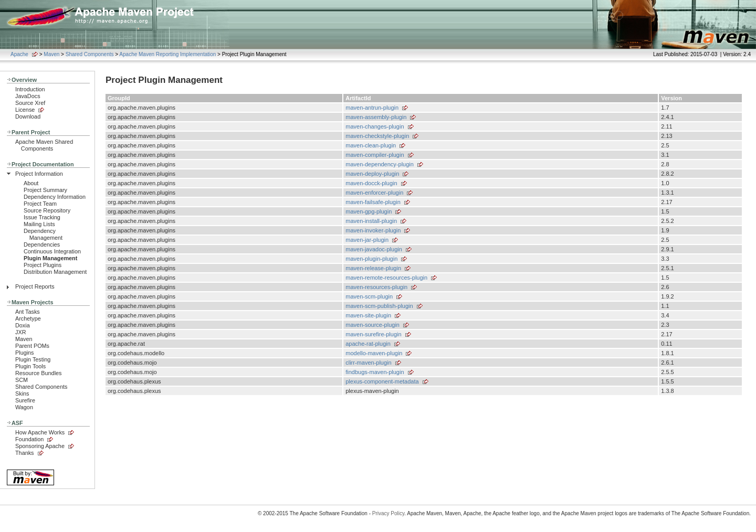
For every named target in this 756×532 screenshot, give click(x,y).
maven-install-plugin (371, 221)
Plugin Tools (30, 366)
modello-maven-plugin (374, 353)
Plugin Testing (33, 359)
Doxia (23, 325)
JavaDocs (28, 96)
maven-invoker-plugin (373, 230)
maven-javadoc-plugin (374, 249)
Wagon (24, 407)
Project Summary (45, 190)
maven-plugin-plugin (371, 259)
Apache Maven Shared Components (44, 145)
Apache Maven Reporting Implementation (167, 54)
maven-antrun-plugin (372, 108)
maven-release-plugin (373, 268)
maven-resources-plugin (376, 287)
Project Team (40, 204)
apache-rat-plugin (368, 344)
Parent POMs (32, 346)
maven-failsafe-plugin (373, 202)
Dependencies (42, 244)
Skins (22, 393)
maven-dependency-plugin (380, 164)
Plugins (25, 353)
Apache (19, 54)
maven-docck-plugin (371, 183)
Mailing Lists (39, 224)
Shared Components (90, 54)
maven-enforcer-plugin (374, 193)
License (25, 110)
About (31, 183)
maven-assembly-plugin (376, 117)
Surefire (25, 400)
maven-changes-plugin (375, 126)
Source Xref (30, 103)
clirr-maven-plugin (368, 363)
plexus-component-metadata (382, 381)
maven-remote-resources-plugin (386, 278)
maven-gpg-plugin (369, 211)
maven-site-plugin (368, 315)
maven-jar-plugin (367, 240)
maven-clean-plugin (371, 145)
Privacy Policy (388, 513)
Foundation (29, 439)
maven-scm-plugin (369, 296)
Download (28, 116)
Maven (51, 54)
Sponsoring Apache (40, 446)
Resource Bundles (38, 373)
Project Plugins (43, 265)
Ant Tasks (28, 312)
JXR (20, 332)
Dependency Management (43, 234)
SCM (22, 380)
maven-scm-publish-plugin (379, 306)
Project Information (39, 174)
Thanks (25, 453)
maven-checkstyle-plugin (377, 136)
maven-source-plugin (372, 325)
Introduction (30, 89)
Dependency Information (55, 197)
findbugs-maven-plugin (375, 372)
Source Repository (47, 210)
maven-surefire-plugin (373, 334)
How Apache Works (40, 432)
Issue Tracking (42, 217)
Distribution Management (55, 272)
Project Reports (35, 286)
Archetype (28, 318)
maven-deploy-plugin (372, 174)
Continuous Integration (52, 251)
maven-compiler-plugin (375, 155)
